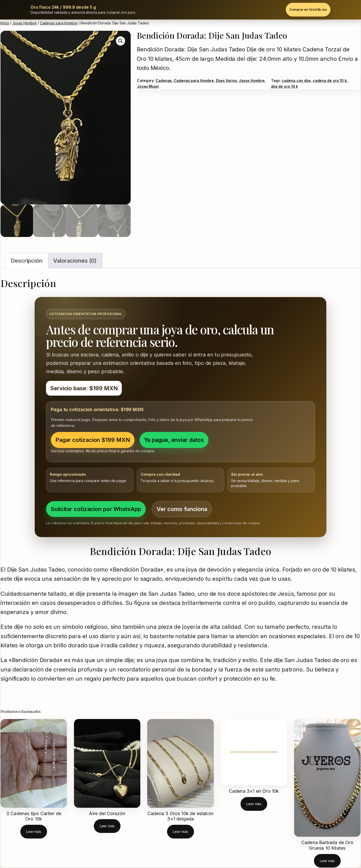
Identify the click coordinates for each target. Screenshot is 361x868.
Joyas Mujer (148, 86)
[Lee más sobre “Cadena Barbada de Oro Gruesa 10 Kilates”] (327, 861)
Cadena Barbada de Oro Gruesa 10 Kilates (327, 845)
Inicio (5, 23)
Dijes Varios (226, 80)
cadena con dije (296, 80)
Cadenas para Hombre (59, 23)
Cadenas (164, 80)
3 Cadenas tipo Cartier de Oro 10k (34, 816)
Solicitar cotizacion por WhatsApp (96, 509)
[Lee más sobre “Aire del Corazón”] (107, 826)
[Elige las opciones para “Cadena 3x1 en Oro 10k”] (254, 804)
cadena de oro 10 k (330, 80)
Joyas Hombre (24, 23)
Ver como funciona (182, 509)
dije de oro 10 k (284, 86)
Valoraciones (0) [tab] (75, 261)
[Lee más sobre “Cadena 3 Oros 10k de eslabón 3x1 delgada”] (180, 832)
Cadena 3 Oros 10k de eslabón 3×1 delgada (180, 816)
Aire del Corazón (107, 813)
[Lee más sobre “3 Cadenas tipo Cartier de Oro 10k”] (34, 832)
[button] (121, 41)
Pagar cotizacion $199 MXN (93, 440)
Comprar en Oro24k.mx (308, 9)
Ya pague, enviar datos (174, 440)
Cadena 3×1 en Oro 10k (254, 791)
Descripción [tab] (27, 261)
